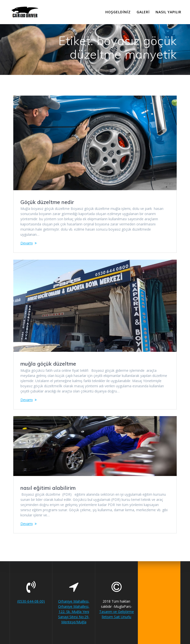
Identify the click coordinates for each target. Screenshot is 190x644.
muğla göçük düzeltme (48, 364)
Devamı (27, 243)
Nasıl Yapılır (168, 12)
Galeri (143, 12)
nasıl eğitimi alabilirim (48, 488)
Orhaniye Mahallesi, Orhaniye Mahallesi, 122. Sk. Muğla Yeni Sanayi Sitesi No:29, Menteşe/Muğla (74, 612)
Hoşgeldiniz (118, 12)
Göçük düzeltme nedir (47, 202)
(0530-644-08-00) (31, 601)
